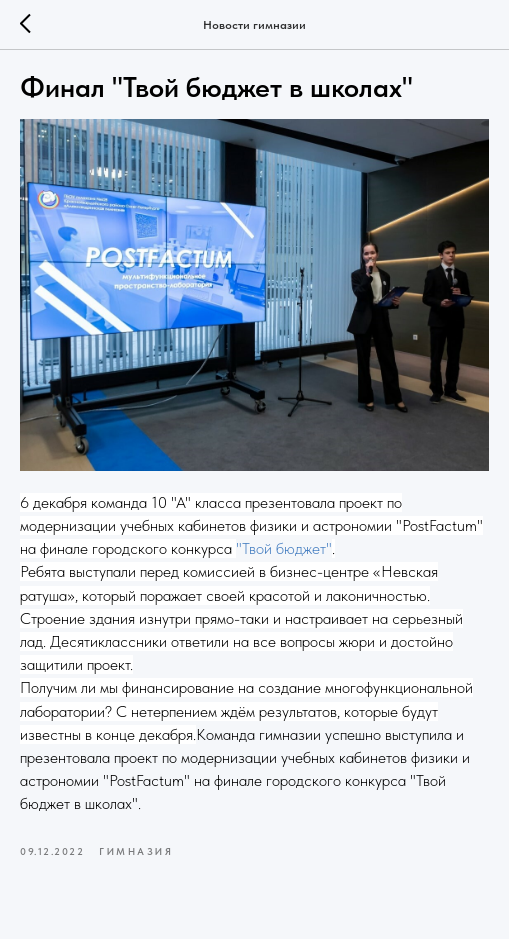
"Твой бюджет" (284, 548)
